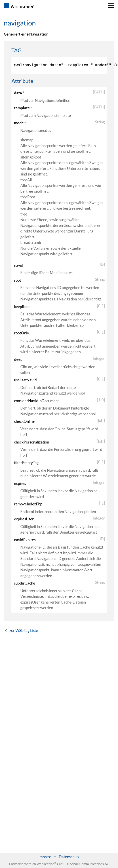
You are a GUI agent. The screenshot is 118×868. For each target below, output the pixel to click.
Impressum (47, 857)
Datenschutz (69, 857)
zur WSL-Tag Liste (24, 630)
